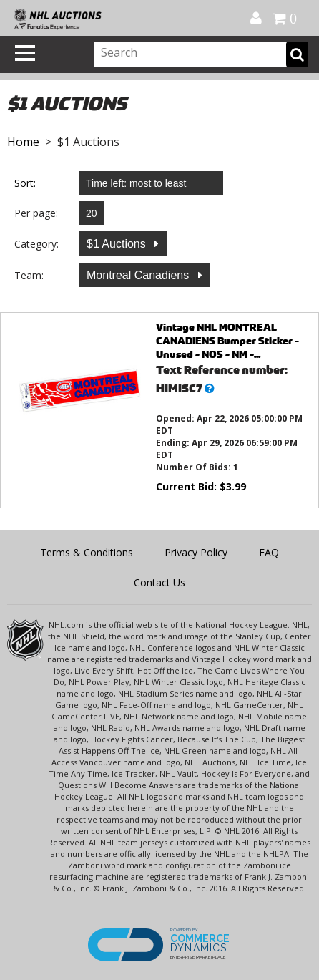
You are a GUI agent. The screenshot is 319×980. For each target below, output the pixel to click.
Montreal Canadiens (139, 275)
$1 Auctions (118, 244)
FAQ (269, 552)
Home (23, 142)
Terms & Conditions (87, 552)
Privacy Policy (196, 552)
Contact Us (159, 582)
